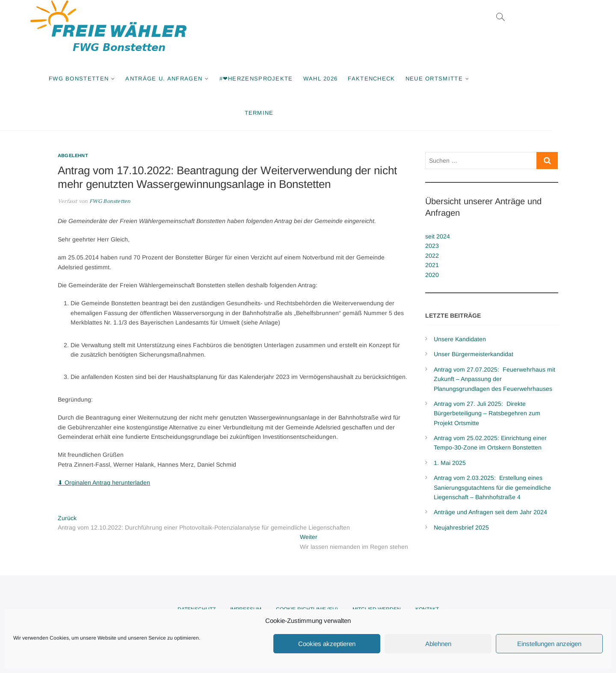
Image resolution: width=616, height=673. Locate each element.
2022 (432, 256)
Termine (291, 113)
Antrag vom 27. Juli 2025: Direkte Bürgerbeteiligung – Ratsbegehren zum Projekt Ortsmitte (487, 413)
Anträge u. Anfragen (196, 79)
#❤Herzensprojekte (288, 79)
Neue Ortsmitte (466, 79)
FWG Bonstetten (110, 79)
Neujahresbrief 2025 (461, 527)
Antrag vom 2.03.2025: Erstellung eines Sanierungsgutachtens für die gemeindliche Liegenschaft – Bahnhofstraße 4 (492, 487)
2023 (432, 246)
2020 (432, 275)
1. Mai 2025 (450, 463)
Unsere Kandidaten (460, 339)
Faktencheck (403, 79)
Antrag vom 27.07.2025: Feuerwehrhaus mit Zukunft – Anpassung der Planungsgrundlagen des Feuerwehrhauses (495, 379)
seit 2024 (438, 236)
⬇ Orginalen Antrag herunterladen (104, 482)
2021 (432, 265)
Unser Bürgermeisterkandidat (474, 354)
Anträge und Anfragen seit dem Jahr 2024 (490, 512)
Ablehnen (438, 644)
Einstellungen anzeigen (549, 644)
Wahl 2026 (352, 79)
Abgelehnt (73, 155)
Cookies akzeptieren (327, 644)
